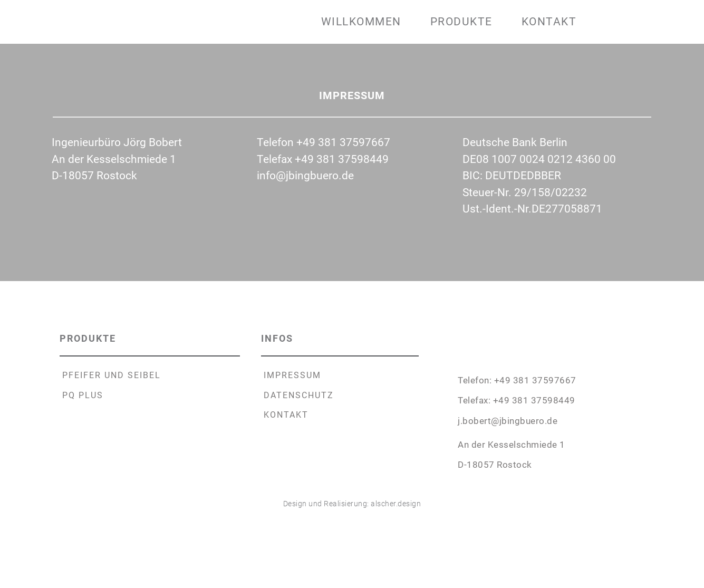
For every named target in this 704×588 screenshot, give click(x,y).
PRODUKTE (89, 338)
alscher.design (396, 504)
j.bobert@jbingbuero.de (508, 421)
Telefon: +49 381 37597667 (517, 380)
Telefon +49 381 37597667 (324, 142)
